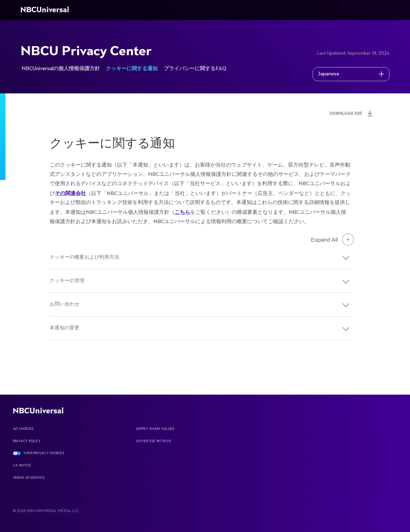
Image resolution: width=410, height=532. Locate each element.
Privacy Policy (27, 441)
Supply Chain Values (155, 429)
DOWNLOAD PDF (352, 113)
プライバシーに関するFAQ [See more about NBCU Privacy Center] (195, 69)
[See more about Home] (46, 10)
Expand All (332, 240)
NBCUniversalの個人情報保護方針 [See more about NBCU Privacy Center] (61, 69)
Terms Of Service (29, 478)
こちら (182, 212)
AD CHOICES (23, 429)
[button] (346, 258)
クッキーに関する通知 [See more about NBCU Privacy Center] (132, 69)
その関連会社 (70, 193)
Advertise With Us (153, 441)
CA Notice (22, 466)
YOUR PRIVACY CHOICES (44, 453)
